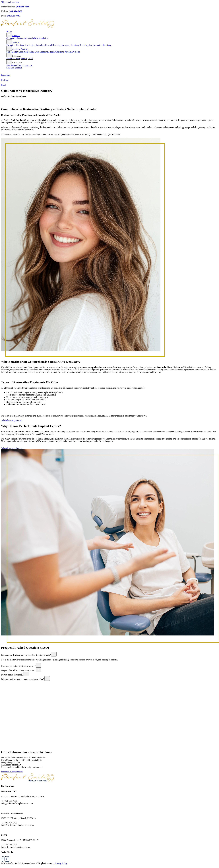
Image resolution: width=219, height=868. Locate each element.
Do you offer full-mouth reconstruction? (18, 670)
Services (16, 42)
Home (9, 31)
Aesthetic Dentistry (20, 49)
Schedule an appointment (12, 420)
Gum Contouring (42, 52)
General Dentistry (53, 45)
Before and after (41, 38)
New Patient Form (14, 65)
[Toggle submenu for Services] (9, 42)
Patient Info (17, 63)
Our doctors (11, 38)
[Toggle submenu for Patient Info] (9, 62)
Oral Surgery (30, 45)
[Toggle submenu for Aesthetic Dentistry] (9, 48)
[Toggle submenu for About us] (9, 35)
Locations (16, 56)
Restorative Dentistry (102, 45)
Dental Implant (86, 45)
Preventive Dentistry (15, 45)
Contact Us (27, 65)
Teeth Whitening (57, 52)
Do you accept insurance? (12, 675)
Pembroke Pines (13, 59)
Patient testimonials (25, 38)
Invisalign (40, 45)
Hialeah (24, 59)
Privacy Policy (61, 863)
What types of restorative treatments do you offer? (22, 679)
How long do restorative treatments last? (18, 666)
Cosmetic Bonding (26, 52)
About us (16, 36)
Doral (30, 59)
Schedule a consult (14, 68)
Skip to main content (10, 2)
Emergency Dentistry (70, 45)
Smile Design (12, 52)
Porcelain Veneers (72, 52)
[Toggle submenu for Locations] (9, 55)
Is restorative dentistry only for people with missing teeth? (26, 655)
